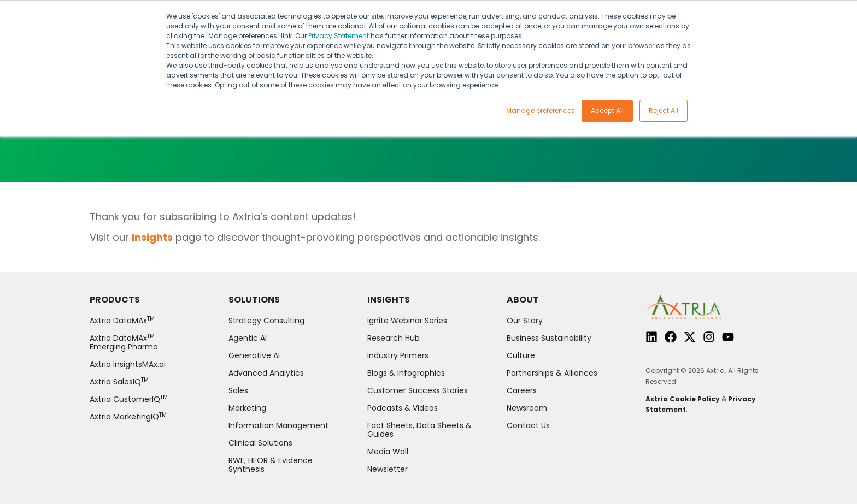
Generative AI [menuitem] (254, 355)
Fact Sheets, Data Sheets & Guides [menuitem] (419, 430)
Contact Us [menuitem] (528, 425)
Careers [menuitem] (522, 390)
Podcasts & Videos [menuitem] (403, 408)
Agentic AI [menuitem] (248, 338)
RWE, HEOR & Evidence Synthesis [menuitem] (271, 465)
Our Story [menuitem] (525, 321)
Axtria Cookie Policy (683, 399)
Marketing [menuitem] (247, 408)
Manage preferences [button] (541, 111)
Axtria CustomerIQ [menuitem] (129, 399)
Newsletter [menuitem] (388, 469)
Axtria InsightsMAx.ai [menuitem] (128, 364)
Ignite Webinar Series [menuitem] (407, 321)
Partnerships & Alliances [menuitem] (552, 373)
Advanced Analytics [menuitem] (266, 373)
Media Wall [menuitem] (388, 452)
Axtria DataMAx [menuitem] (122, 321)
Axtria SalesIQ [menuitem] (119, 382)
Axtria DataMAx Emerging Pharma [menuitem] (124, 342)
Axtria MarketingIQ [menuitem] (128, 417)
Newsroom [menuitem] (527, 408)
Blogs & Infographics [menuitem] (406, 373)
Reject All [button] (664, 111)
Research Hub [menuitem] (394, 338)
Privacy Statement (339, 36)
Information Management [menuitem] (278, 425)
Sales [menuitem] (238, 390)
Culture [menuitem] (521, 355)
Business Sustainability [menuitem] (549, 338)
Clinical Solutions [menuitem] (260, 443)
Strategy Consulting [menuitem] (266, 321)
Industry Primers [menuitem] (398, 355)
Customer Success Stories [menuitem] (418, 390)
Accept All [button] (607, 111)
